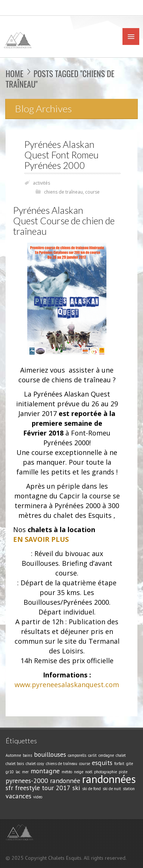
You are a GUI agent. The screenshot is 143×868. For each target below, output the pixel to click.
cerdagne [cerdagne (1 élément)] (106, 755)
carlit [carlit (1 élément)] (92, 755)
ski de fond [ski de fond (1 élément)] (91, 789)
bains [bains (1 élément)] (27, 755)
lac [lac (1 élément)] (18, 772)
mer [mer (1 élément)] (25, 772)
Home (15, 73)
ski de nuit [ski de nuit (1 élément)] (112, 789)
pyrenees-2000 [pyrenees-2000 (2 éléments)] (27, 781)
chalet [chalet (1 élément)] (121, 755)
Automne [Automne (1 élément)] (13, 755)
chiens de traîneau (63, 192)
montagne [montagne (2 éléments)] (45, 771)
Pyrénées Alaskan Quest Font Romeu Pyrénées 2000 (61, 155)
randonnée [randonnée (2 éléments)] (65, 781)
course (92, 192)
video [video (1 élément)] (38, 797)
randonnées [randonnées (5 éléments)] (109, 779)
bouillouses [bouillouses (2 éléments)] (50, 754)
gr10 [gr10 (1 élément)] (10, 772)
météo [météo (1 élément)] (67, 772)
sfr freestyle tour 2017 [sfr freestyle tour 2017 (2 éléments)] (38, 788)
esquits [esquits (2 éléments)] (102, 763)
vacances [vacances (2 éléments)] (18, 796)
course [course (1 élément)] (85, 764)
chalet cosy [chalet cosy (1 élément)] (35, 764)
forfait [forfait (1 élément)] (119, 764)
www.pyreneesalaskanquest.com (67, 685)
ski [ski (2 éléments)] (76, 788)
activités (41, 183)
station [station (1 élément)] (129, 789)
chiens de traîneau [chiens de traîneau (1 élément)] (62, 764)
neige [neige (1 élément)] (79, 772)
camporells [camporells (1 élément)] (77, 755)
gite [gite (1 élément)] (130, 764)
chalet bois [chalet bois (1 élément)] (15, 764)
